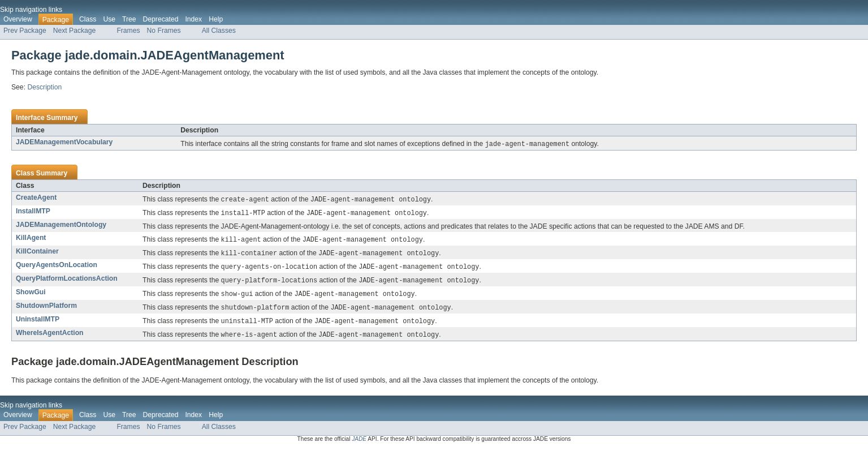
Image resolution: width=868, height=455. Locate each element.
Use (109, 19)
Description (44, 87)
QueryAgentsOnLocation (57, 268)
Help (216, 19)
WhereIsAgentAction (50, 338)
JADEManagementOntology (61, 226)
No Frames (164, 31)
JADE (359, 445)
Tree (129, 19)
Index (193, 19)
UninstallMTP (38, 324)
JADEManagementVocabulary (64, 142)
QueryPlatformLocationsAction (67, 282)
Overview (18, 19)
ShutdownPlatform (46, 310)
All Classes (219, 31)
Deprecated (161, 19)
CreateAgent (36, 198)
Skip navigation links (31, 10)
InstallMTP (33, 212)
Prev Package (25, 31)
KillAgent (31, 239)
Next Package (75, 31)
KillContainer (37, 254)
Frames (128, 31)
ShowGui (31, 296)
